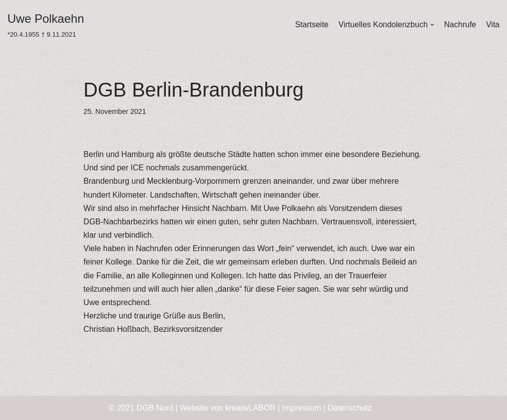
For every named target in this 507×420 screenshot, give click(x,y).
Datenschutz (350, 408)
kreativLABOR (250, 408)
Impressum (302, 408)
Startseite (312, 25)
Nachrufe (460, 25)
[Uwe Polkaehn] (46, 25)
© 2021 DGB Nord (141, 408)
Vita (493, 25)
